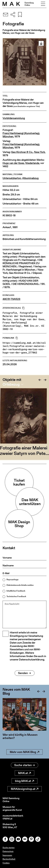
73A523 (15, 299)
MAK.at (24, 773)
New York (40, 152)
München (8, 137)
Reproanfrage (12, 579)
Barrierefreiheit (9, 859)
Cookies (6, 863)
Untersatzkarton (12, 178)
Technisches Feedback (16, 596)
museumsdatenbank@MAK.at (13, 817)
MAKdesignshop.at (25, 789)
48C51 (6, 299)
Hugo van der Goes (13, 163)
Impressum (7, 855)
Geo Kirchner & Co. (22, 152)
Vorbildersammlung (14, 118)
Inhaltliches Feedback (16, 591)
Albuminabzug (30, 178)
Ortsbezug (11, 384)
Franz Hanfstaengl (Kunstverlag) (21, 133)
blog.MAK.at (24, 781)
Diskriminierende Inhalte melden (20, 585)
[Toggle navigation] (43, 4)
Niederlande (32, 163)
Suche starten (24, 765)
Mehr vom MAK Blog (24, 752)
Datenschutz (8, 851)
